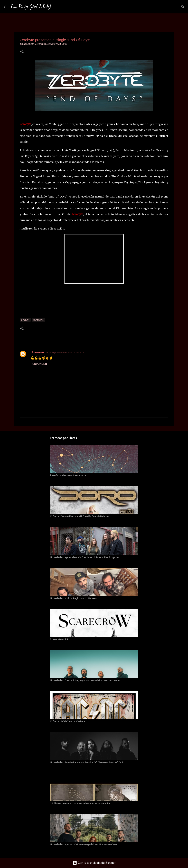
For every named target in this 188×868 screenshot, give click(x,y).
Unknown (37, 352)
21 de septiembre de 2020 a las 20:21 (65, 352)
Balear (25, 320)
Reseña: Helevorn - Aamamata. (68, 475)
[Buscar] (56, 7)
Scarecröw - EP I (60, 639)
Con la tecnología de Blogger (94, 863)
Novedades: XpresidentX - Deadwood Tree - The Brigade (84, 557)
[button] (22, 52)
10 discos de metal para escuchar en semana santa (80, 803)
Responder (39, 364)
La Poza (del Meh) (31, 7)
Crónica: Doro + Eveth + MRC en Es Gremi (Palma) (79, 516)
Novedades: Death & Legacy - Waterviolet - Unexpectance (85, 680)
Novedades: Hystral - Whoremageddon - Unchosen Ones (84, 844)
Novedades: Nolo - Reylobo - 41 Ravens (73, 598)
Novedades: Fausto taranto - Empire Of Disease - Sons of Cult (87, 762)
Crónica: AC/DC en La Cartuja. (68, 721)
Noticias (39, 320)
